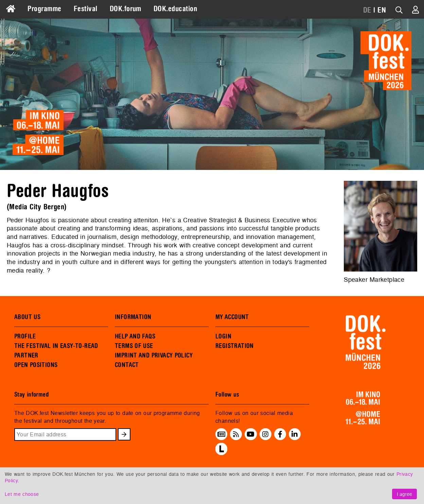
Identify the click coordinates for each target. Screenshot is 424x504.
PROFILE (25, 336)
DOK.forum (126, 9)
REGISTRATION (235, 346)
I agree (404, 494)
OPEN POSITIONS (36, 365)
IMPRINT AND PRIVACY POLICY (154, 355)
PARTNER (26, 355)
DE (367, 10)
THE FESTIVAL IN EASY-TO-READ (56, 346)
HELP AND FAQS (135, 336)
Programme (44, 9)
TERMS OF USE (134, 346)
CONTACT (127, 365)
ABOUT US (27, 317)
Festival (86, 9)
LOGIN (223, 336)
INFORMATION (133, 317)
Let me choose (22, 494)
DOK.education (175, 9)
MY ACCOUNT (232, 317)
